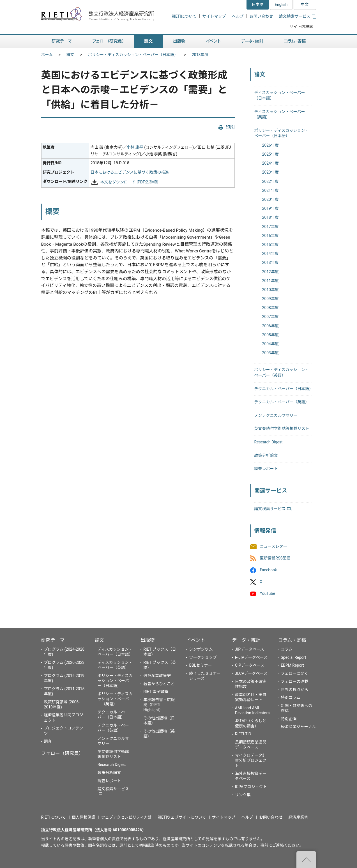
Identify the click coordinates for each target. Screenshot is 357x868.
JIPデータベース (250, 649)
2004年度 (270, 344)
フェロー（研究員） (62, 753)
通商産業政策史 (157, 676)
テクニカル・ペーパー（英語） (282, 402)
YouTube (268, 594)
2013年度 (270, 263)
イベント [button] (213, 41)
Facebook (269, 570)
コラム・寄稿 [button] (295, 41)
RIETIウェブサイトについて (182, 817)
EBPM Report (292, 665)
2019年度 (270, 208)
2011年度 (270, 281)
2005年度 (270, 335)
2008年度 (270, 308)
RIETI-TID (243, 734)
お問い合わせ (261, 16)
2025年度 (270, 154)
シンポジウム (201, 649)
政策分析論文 (266, 455)
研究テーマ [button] (62, 41)
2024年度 (270, 163)
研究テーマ (53, 640)
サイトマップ (214, 16)
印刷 (230, 127)
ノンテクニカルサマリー (276, 415)
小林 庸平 (135, 147)
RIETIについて (184, 16)
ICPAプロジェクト (251, 787)
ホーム (47, 55)
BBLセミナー (200, 665)
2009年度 (270, 299)
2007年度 (270, 317)
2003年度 (270, 353)
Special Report (293, 657)
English (281, 4)
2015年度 (270, 245)
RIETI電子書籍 (156, 692)
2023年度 (270, 172)
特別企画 (289, 719)
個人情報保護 (84, 817)
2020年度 (270, 199)
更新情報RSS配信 (275, 558)
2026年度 (270, 145)
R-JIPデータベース (251, 657)
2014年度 (270, 254)
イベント (196, 640)
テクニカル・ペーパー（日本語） (284, 389)
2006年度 (270, 326)
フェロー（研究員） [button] (108, 41)
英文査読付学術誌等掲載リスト (282, 429)
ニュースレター (274, 546)
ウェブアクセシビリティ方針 (126, 817)
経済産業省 (298, 817)
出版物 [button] (179, 41)
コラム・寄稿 (292, 640)
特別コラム (291, 697)
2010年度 (270, 290)
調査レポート (266, 469)
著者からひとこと (159, 684)
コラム (287, 649)
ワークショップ (203, 657)
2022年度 (270, 181)
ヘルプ (238, 16)
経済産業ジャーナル (298, 727)
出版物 (148, 640)
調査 (48, 741)
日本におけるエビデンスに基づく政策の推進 (130, 172)
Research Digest (269, 442)
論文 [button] (148, 41)
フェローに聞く (294, 673)
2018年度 (200, 55)
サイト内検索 (301, 27)
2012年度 (270, 272)
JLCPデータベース (251, 673)
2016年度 (270, 236)
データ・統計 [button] (252, 41)
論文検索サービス (298, 16)
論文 (70, 55)
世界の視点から (294, 690)
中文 (305, 4)
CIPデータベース (250, 665)
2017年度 (270, 227)
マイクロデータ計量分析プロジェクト (251, 760)
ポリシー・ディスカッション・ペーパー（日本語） (133, 55)
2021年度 (270, 190)
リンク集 (243, 795)
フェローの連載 (294, 681)
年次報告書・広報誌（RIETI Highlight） (159, 705)
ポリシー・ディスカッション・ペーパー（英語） (115, 699)
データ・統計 (246, 640)
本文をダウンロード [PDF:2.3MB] (129, 182)
